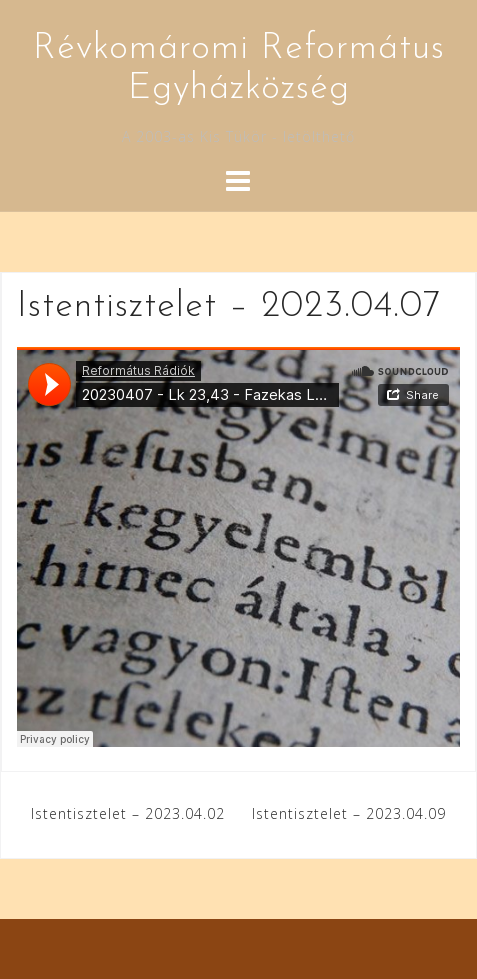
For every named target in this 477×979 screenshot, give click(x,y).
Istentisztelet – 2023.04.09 (349, 813)
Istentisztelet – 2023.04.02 (128, 813)
